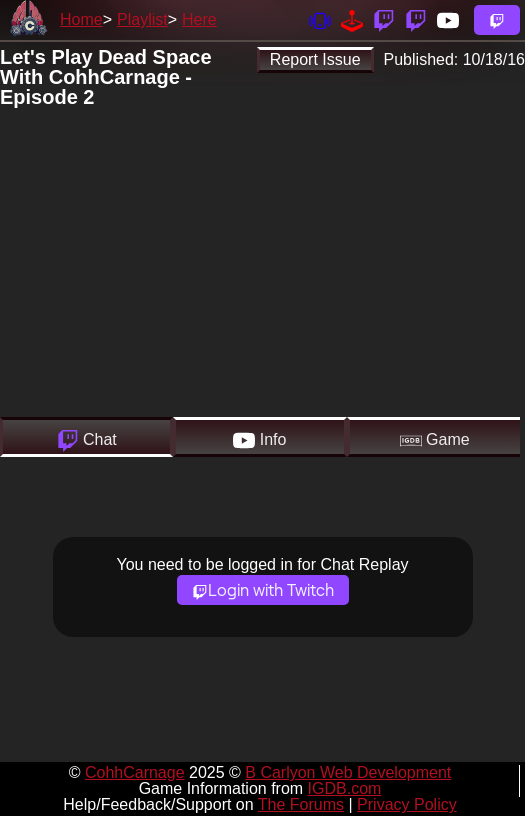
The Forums (301, 804)
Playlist (142, 19)
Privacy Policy (407, 804)
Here (199, 19)
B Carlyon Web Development (348, 772)
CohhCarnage (135, 772)
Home (81, 19)
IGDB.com (345, 788)
